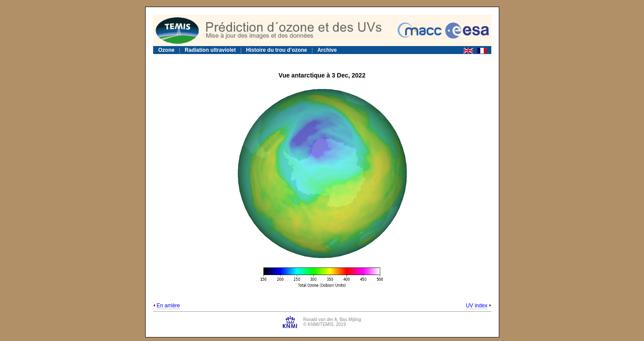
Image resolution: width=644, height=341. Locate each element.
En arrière (168, 306)
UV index (476, 306)
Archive (327, 50)
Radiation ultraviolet (210, 50)
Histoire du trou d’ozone (277, 50)
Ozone (167, 50)
